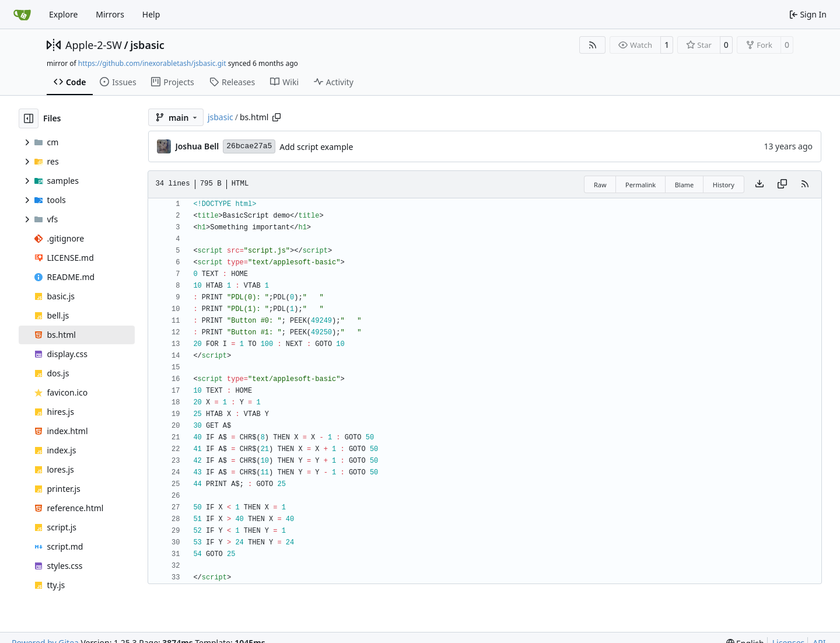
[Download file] (759, 184)
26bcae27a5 (249, 146)
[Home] (22, 15)
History (724, 185)
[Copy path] (276, 117)
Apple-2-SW (94, 45)
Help (151, 14)
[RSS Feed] (593, 45)
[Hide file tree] (29, 118)
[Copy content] (782, 184)
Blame (685, 185)
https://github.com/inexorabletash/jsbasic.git (152, 63)
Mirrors (110, 14)
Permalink (640, 185)
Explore (63, 14)
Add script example (316, 147)
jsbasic (147, 45)
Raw (600, 185)
